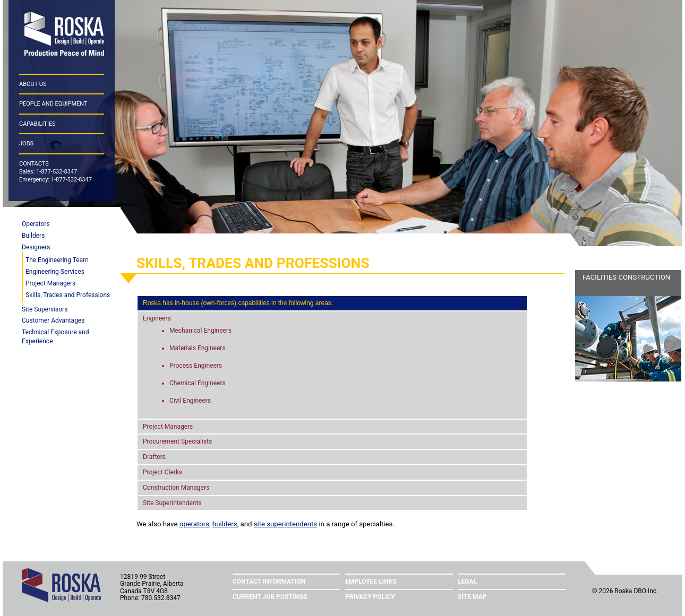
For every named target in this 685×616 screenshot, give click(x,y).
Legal (467, 582)
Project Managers (50, 283)
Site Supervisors (45, 309)
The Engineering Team (57, 260)
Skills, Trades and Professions (68, 295)
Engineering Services (55, 272)
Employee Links (371, 582)
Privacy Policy (370, 597)
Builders (33, 236)
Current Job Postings (270, 597)
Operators (36, 224)
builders (225, 524)
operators (194, 524)
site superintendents (285, 524)
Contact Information (269, 582)
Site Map (472, 597)
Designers (36, 247)
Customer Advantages (53, 320)
